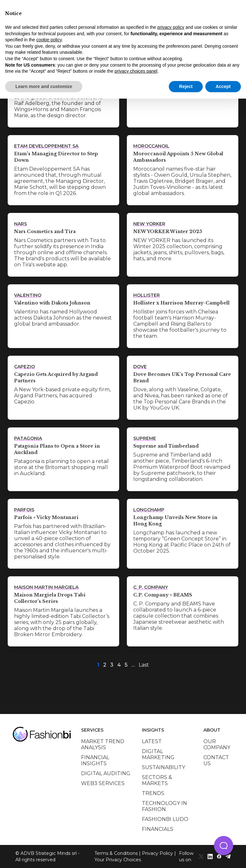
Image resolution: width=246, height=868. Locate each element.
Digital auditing (106, 773)
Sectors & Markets (157, 780)
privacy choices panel (136, 71)
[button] (224, 846)
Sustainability (164, 767)
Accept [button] (223, 86)
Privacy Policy (157, 853)
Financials (158, 829)
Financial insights (95, 760)
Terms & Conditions (116, 853)
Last (144, 665)
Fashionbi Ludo (165, 819)
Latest (152, 741)
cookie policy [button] (49, 40)
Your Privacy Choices (118, 860)
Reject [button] (186, 86)
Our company (217, 744)
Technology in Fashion (164, 806)
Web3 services (103, 783)
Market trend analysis (103, 744)
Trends (153, 793)
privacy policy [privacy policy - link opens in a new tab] (171, 27)
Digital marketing (158, 754)
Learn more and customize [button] (44, 86)
